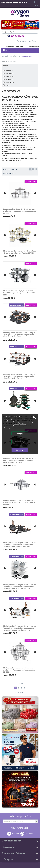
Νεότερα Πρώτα (10, 170)
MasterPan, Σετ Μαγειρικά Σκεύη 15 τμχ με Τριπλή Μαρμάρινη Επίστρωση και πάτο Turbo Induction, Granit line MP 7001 (20, 544)
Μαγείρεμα (14, 56)
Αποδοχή (20, 450)
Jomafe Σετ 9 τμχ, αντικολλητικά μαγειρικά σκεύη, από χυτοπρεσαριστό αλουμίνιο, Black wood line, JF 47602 (20, 460)
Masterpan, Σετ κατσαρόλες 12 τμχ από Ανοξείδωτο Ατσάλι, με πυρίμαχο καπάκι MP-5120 (19, 670)
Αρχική (5, 56)
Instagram (27, 834)
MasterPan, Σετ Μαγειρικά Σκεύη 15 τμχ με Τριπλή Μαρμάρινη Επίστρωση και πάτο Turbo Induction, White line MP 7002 (20, 628)
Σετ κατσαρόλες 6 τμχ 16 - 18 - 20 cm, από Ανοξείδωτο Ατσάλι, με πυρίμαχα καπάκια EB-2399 (20, 211)
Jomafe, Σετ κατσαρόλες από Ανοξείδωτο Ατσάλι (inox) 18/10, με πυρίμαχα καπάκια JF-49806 (19, 502)
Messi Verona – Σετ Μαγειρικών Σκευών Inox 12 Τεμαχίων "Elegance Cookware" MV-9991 (20, 293)
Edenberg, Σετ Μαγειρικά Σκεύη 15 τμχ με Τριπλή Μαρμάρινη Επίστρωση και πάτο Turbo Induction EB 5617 (19, 335)
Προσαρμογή (20, 442)
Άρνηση (20, 433)
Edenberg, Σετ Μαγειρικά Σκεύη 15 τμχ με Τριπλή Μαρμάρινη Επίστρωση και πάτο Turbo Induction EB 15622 (19, 377)
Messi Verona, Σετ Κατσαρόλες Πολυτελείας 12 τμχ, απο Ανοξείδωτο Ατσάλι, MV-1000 (20, 252)
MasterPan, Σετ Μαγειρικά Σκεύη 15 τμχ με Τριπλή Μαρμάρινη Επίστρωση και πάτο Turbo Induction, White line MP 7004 (20, 586)
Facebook (13, 834)
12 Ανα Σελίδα (9, 174)
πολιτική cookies (20, 424)
